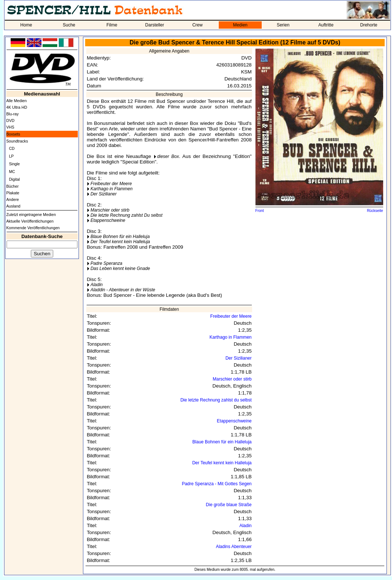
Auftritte (326, 25)
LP (11, 156)
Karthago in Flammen (111, 189)
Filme (112, 25)
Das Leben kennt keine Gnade (120, 269)
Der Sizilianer (103, 194)
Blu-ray (12, 114)
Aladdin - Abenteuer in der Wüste (123, 290)
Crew (197, 25)
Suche (69, 25)
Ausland (13, 206)
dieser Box (168, 156)
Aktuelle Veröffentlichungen (30, 221)
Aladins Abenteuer (234, 547)
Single (14, 164)
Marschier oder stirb (110, 210)
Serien (283, 25)
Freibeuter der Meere (111, 184)
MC (12, 172)
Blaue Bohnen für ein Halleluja (120, 237)
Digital (14, 179)
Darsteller (155, 25)
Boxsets (13, 134)
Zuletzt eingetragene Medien (31, 215)
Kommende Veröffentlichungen (33, 228)
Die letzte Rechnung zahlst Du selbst (126, 215)
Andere (12, 199)
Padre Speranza (106, 263)
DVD (10, 120)
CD (12, 148)
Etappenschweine (108, 220)
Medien (240, 25)
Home (26, 25)
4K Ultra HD (17, 107)
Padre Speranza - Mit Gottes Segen (217, 484)
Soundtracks (17, 141)
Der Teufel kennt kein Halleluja (120, 242)
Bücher (12, 186)
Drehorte (369, 25)
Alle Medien (17, 101)
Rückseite (375, 211)
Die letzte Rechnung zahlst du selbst (216, 400)
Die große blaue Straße (229, 505)
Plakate (13, 193)
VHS (10, 127)
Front (260, 211)
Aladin (96, 285)
